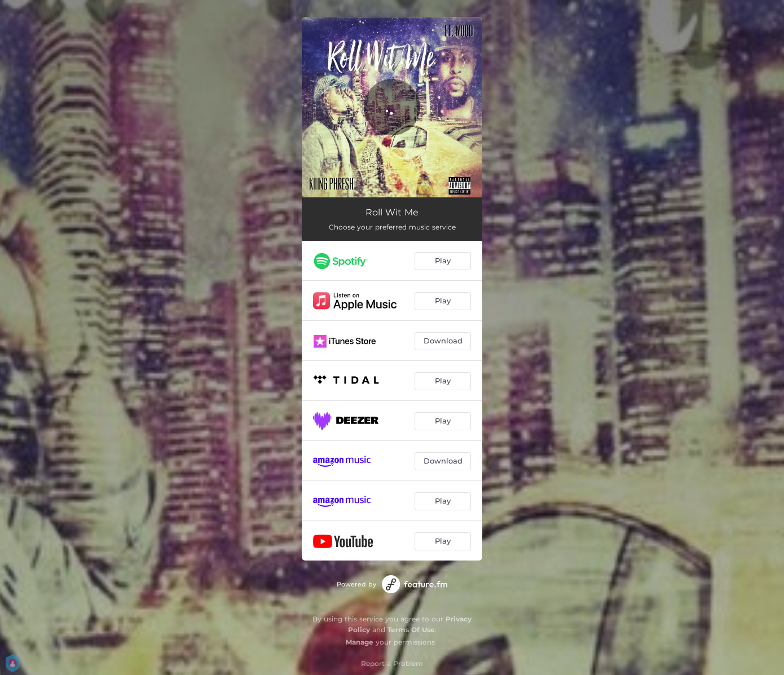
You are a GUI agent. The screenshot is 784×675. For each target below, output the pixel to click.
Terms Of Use (411, 630)
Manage (360, 642)
